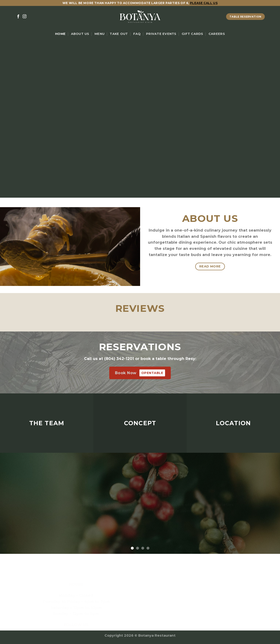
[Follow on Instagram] (24, 17)
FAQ (137, 34)
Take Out (119, 34)
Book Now (140, 373)
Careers (217, 34)
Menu (100, 34)
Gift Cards (192, 34)
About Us (80, 34)
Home (60, 34)
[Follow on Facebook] (18, 17)
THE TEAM (47, 423)
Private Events (161, 34)
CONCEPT (140, 423)
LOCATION (233, 423)
